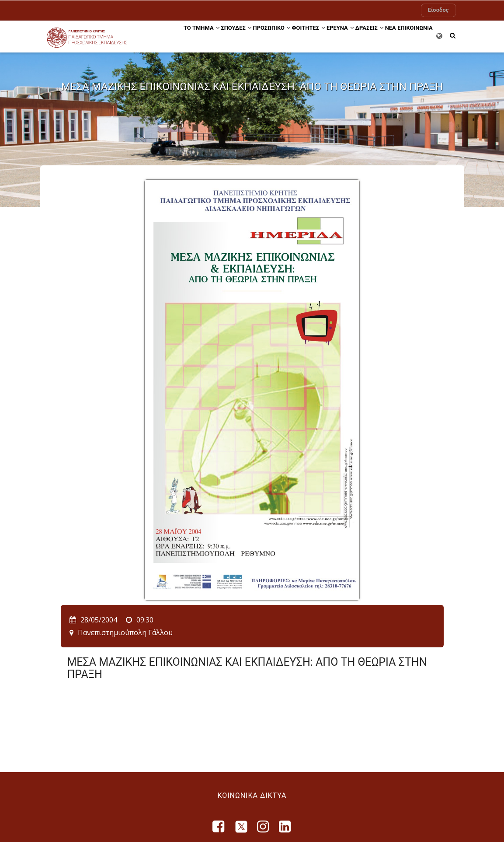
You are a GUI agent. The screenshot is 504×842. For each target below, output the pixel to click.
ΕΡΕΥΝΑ (342, 36)
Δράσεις (379, 36)
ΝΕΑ (407, 36)
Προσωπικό (259, 36)
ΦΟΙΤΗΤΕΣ (303, 36)
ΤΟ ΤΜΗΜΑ (175, 36)
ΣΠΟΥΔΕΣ (217, 36)
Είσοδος (438, 10)
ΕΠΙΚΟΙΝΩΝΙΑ (174, 69)
